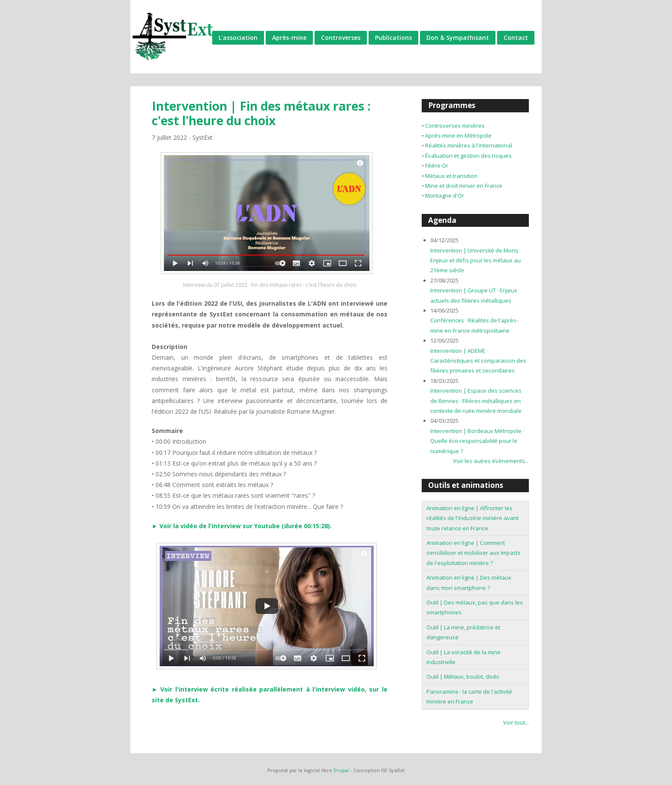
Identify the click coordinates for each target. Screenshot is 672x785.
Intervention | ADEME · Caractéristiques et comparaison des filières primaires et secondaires (478, 361)
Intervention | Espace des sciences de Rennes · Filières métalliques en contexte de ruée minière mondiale (476, 401)
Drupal (341, 770)
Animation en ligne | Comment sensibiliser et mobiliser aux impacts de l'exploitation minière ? (474, 553)
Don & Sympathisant (458, 38)
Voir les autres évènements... (491, 461)
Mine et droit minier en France (464, 186)
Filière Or (437, 165)
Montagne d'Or (445, 195)
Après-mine (289, 38)
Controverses (341, 38)
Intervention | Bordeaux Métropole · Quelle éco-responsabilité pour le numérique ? (477, 441)
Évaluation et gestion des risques (468, 156)
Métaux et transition (451, 176)
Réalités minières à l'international (469, 145)
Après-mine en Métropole (458, 135)
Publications (393, 38)
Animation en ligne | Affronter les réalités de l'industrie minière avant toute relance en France (472, 518)
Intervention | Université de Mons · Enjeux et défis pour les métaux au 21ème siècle (475, 260)
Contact (516, 38)
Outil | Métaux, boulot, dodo (463, 677)
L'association (238, 38)
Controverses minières (455, 126)
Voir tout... (516, 722)
